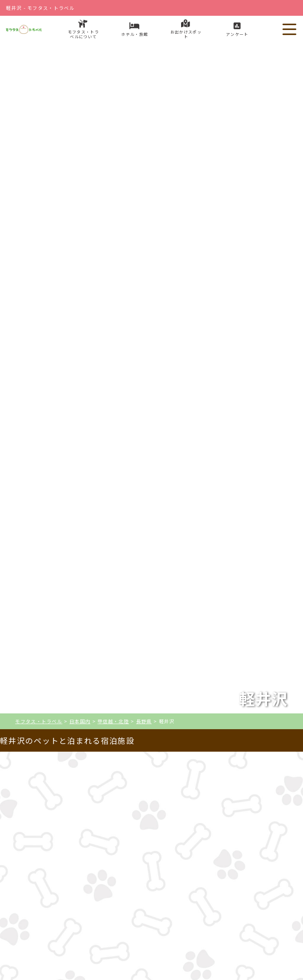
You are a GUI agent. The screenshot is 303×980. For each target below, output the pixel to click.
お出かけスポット (208, 918)
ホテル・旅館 (95, 918)
